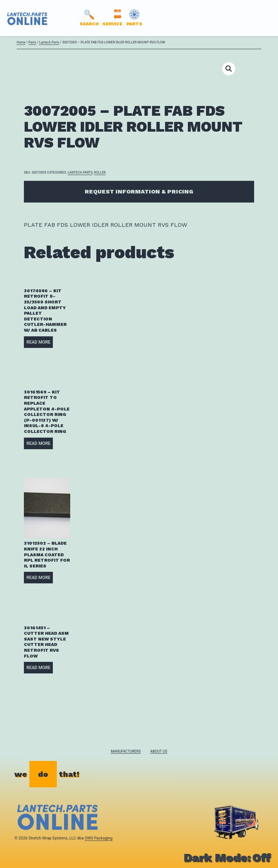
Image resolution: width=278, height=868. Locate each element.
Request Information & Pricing (139, 192)
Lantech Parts (49, 42)
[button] (229, 69)
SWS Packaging (99, 838)
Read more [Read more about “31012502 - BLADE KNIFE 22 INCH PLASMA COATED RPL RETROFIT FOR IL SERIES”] (38, 578)
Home (21, 42)
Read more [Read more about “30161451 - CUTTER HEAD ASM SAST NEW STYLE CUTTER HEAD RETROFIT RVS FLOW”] (38, 668)
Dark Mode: (227, 858)
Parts (32, 42)
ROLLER (100, 173)
